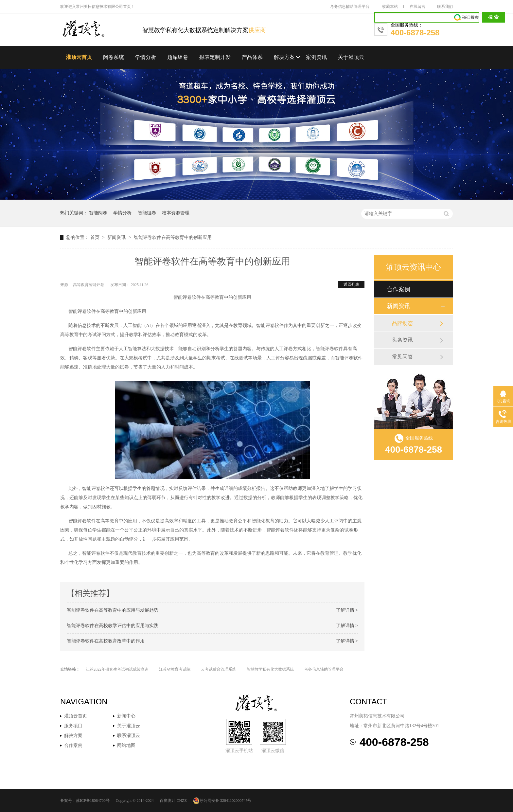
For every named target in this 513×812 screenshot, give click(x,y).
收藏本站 (390, 7)
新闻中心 (126, 716)
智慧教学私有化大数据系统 (270, 669)
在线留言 (417, 7)
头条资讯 (402, 340)
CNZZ (181, 801)
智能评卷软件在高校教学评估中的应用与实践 (113, 626)
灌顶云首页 (79, 57)
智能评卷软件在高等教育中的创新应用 (173, 237)
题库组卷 (178, 57)
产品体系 (252, 57)
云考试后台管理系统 (219, 669)
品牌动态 (402, 323)
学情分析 (146, 57)
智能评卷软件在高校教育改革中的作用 (106, 641)
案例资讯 (316, 57)
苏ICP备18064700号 (93, 801)
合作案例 (398, 289)
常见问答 (402, 357)
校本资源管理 (176, 213)
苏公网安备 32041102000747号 (222, 801)
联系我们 (445, 7)
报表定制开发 (215, 57)
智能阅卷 (98, 213)
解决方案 (284, 57)
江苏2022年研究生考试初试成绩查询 (117, 669)
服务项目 (73, 726)
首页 (96, 237)
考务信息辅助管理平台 (350, 7)
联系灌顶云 (129, 736)
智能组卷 (147, 213)
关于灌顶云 (351, 57)
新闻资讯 (117, 237)
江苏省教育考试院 (175, 669)
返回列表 (351, 284)
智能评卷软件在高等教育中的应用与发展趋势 (113, 610)
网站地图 (126, 745)
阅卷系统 (114, 57)
